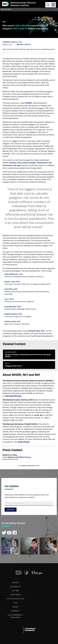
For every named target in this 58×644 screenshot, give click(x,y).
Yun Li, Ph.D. (9, 299)
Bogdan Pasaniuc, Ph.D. (13, 314)
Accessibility (15, 587)
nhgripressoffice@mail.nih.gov (19, 457)
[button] (53, 5)
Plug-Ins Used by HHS (15, 599)
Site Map (15, 591)
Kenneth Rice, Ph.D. (37, 331)
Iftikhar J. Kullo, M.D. (12, 321)
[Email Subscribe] (29, 503)
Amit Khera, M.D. (11, 289)
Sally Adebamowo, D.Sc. (14, 274)
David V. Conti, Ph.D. (12, 282)
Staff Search (15, 595)
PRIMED (29, 103)
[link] (4, 533)
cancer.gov (38, 415)
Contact (15, 583)
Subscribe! (11, 510)
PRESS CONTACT (24, 44)
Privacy (15, 607)
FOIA (15, 603)
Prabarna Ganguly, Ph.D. (12, 42)
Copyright (15, 611)
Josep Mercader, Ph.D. (13, 307)
